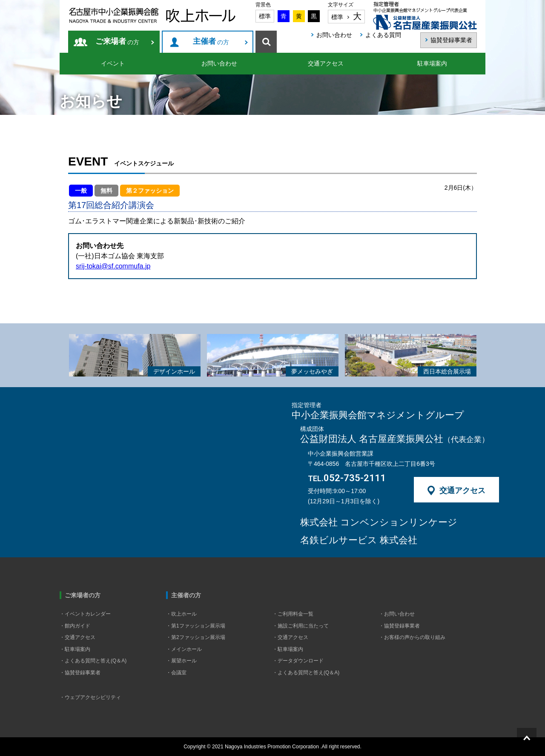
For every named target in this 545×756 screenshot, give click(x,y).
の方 (117, 42)
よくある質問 (383, 35)
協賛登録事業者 (451, 40)
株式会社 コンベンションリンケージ (379, 522)
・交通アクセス (77, 637)
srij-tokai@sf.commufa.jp (113, 266)
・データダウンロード (298, 661)
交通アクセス (326, 63)
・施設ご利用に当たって (301, 626)
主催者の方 (186, 595)
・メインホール (184, 649)
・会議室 (176, 673)
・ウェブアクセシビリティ (90, 697)
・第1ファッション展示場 (196, 626)
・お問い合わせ (397, 614)
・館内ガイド (75, 626)
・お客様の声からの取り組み (412, 637)
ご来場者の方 (83, 595)
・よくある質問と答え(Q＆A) (93, 661)
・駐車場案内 (75, 649)
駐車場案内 (432, 63)
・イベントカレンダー (85, 614)
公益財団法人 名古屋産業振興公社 (395, 439)
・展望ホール (181, 661)
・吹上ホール (181, 614)
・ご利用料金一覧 (293, 614)
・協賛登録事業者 (80, 673)
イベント (113, 63)
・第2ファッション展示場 (196, 637)
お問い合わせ (219, 63)
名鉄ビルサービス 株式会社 (359, 540)
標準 (265, 16)
